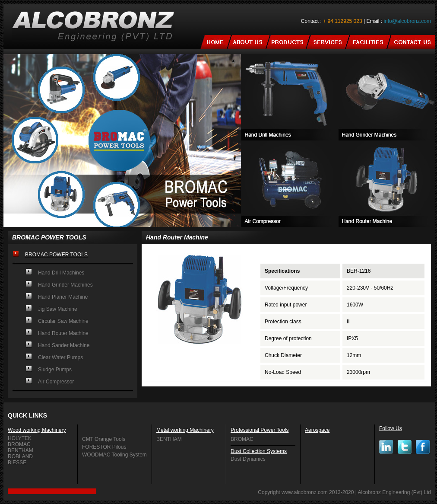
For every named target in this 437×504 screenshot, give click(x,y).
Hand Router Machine (63, 333)
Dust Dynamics (248, 459)
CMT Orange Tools (104, 439)
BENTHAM (21, 450)
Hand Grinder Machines (65, 285)
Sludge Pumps (55, 370)
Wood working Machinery (37, 430)
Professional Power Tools (260, 430)
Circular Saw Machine (63, 321)
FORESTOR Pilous (104, 447)
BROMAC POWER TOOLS (56, 255)
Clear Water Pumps (60, 357)
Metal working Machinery (185, 430)
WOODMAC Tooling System (114, 455)
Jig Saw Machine (58, 309)
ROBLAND (20, 456)
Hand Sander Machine (64, 345)
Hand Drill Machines (61, 273)
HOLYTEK (20, 438)
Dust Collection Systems (259, 451)
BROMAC (19, 444)
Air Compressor (56, 382)
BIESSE (17, 463)
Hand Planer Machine (63, 297)
